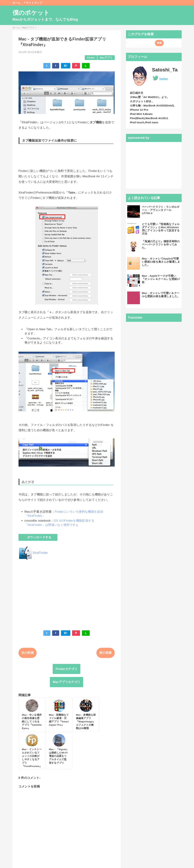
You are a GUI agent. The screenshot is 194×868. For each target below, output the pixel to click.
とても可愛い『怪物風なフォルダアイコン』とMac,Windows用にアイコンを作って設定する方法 (161, 229)
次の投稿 (28, 653)
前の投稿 (105, 653)
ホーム (17, 3)
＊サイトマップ (33, 3)
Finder (91, 58)
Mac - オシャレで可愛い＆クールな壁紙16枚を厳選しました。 (161, 295)
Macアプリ (106, 58)
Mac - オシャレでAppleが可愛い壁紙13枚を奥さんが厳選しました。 (161, 262)
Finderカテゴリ (67, 669)
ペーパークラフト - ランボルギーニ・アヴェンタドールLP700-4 (161, 210)
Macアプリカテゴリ (67, 682)
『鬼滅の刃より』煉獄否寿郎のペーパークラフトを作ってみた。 (161, 244)
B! (66, 66)
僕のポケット (31, 13)
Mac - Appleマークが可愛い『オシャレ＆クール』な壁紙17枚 (161, 279)
